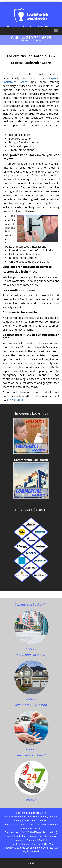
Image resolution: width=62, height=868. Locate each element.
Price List (37, 844)
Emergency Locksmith (31, 414)
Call (31, 863)
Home (25, 40)
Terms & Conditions (19, 844)
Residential (20, 836)
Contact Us (45, 840)
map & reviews (39, 821)
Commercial (35, 836)
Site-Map (49, 844)
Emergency (17, 840)
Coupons (31, 840)
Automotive (51, 836)
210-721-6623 (39, 37)
